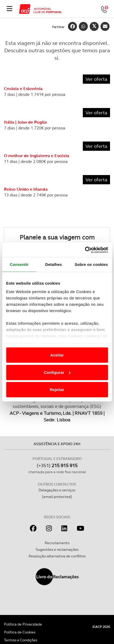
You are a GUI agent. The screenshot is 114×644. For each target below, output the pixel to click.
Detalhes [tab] (54, 264)
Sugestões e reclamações (57, 549)
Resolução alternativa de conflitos (57, 556)
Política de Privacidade (23, 624)
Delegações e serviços (57, 490)
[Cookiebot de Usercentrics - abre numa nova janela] (85, 250)
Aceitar (57, 355)
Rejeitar (57, 390)
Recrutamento (57, 543)
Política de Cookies (20, 632)
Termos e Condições (21, 640)
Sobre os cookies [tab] (91, 264)
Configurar (57, 372)
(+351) (57, 465)
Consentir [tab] (19, 264)
